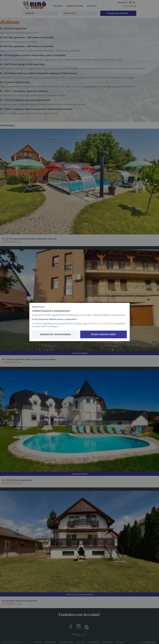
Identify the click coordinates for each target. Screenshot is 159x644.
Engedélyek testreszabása (55, 334)
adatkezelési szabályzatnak (102, 324)
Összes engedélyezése (104, 334)
